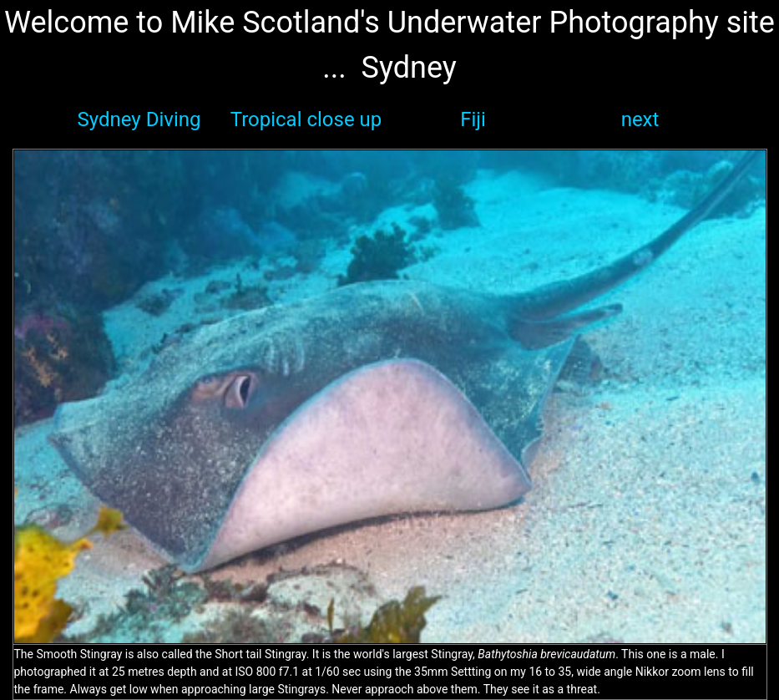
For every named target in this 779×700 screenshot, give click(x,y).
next (640, 119)
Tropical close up (306, 119)
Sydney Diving (139, 119)
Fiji (473, 119)
